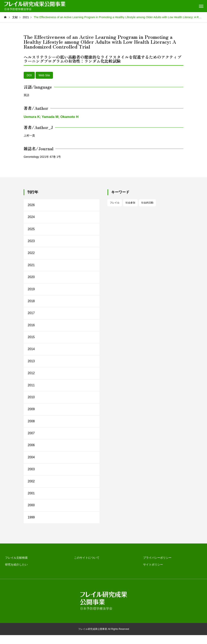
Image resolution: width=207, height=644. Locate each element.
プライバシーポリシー (157, 567)
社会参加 (130, 203)
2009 (31, 415)
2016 (31, 329)
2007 (31, 440)
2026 (31, 205)
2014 (31, 353)
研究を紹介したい (16, 573)
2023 (31, 242)
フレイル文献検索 (16, 567)
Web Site (44, 75)
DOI (29, 75)
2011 (31, 390)
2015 (31, 341)
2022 (31, 255)
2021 (31, 267)
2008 (31, 427)
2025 (31, 230)
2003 (31, 477)
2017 (31, 316)
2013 (31, 366)
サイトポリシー (153, 573)
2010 (31, 403)
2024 (31, 218)
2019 (31, 292)
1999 (31, 526)
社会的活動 (147, 203)
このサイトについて (87, 567)
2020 (31, 279)
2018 (31, 304)
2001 (31, 501)
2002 (31, 489)
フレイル (115, 203)
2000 (31, 514)
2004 (31, 464)
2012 (31, 378)
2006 (31, 452)
